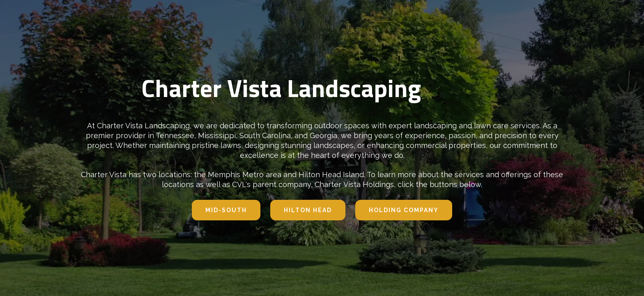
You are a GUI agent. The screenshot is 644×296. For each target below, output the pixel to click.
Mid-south (226, 210)
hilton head (308, 210)
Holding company (404, 210)
